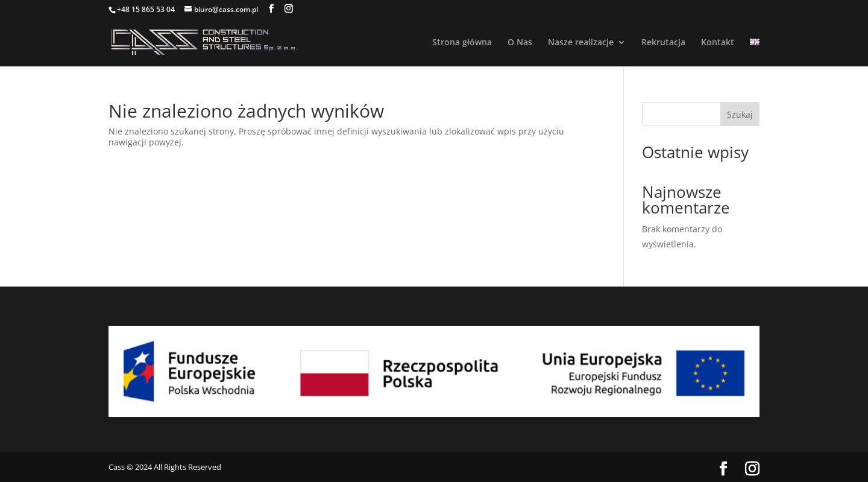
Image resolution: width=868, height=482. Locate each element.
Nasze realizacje (581, 43)
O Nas (520, 43)
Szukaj (740, 114)
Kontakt (718, 43)
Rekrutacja (663, 43)
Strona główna (462, 43)
